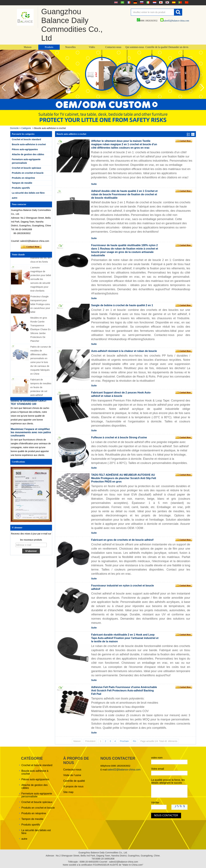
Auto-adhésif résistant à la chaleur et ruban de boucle (124, 351)
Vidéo (92, 47)
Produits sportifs (21, 188)
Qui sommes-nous (135, 47)
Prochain (124, 741)
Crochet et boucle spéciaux (27, 168)
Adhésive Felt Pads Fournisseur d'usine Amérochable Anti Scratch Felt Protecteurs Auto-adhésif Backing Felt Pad (124, 691)
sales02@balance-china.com (175, 21)
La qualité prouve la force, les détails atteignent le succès (168, 781)
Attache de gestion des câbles (28, 154)
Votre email (158, 769)
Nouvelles (70, 47)
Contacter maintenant (31, 247)
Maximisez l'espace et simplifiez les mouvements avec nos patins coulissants (31, 433)
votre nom (157, 758)
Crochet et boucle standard (26, 139)
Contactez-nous (113, 47)
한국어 (167, 2)
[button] (202, 88)
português (180, 2)
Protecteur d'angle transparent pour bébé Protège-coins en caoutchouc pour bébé (40, 305)
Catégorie (26, 128)
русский (141, 2)
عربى (122, 2)
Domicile (14, 128)
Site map (68, 792)
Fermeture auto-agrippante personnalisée (37, 795)
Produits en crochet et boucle (28, 173)
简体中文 (186, 2)
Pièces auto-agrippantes (25, 149)
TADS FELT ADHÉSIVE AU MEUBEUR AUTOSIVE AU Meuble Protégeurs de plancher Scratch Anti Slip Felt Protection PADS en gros (124, 478)
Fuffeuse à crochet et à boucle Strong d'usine (119, 437)
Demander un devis (178, 47)
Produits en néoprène (23, 178)
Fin (134, 741)
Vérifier (155, 803)
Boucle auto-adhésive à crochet (29, 144)
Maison (28, 47)
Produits (49, 47)
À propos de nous (73, 786)
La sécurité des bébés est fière (28, 193)
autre (15, 198)
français (128, 2)
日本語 (160, 2)
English (116, 2)
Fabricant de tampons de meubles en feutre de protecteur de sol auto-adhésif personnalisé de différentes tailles (41, 392)
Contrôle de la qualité (157, 47)
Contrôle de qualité (74, 781)
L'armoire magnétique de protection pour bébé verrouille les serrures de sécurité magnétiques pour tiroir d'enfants (41, 280)
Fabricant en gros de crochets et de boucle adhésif (122, 540)
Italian (148, 2)
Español (173, 2)
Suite (94, 184)
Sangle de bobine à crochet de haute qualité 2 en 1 (122, 305)
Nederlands (154, 2)
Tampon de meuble (22, 183)
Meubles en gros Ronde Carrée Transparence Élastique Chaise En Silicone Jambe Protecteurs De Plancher (41, 330)
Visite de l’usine (72, 775)
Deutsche (135, 2)
